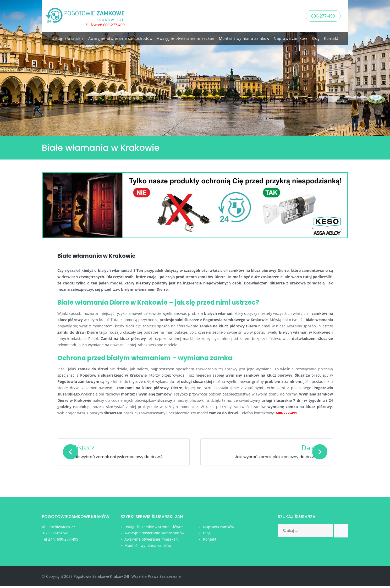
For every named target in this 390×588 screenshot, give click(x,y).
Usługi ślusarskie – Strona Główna (154, 529)
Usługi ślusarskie (68, 37)
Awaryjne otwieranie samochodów (120, 37)
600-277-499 (323, 15)
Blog (315, 37)
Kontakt (331, 37)
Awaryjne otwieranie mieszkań (186, 37)
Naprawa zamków (290, 37)
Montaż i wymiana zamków (244, 37)
